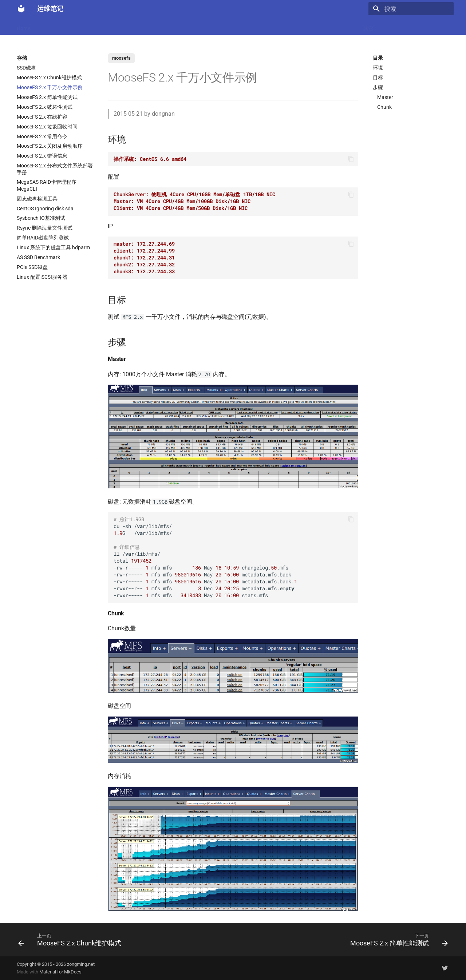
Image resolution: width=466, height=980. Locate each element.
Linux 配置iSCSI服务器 (42, 277)
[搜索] (411, 9)
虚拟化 (153, 26)
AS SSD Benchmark (38, 257)
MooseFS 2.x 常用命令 (42, 136)
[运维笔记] (21, 9)
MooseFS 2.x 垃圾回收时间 (47, 127)
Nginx (177, 26)
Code (130, 26)
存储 (319, 26)
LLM (45, 26)
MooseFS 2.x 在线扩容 (42, 117)
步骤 (378, 87)
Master (385, 97)
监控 (283, 26)
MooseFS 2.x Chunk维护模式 (49, 78)
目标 (378, 78)
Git (301, 26)
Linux (91, 26)
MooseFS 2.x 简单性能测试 (47, 97)
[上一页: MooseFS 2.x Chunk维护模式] (72, 940)
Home (23, 26)
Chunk (384, 107)
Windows (343, 26)
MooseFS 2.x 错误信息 (42, 156)
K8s (111, 26)
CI (266, 26)
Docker (67, 26)
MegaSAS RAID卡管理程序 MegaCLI (47, 185)
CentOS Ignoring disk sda (45, 209)
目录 (378, 58)
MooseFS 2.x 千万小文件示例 (50, 87)
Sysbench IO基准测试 (41, 218)
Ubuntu (226, 26)
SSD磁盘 (26, 68)
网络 (249, 26)
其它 (368, 26)
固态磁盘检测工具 (37, 199)
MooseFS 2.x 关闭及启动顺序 (50, 146)
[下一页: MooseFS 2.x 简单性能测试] (397, 940)
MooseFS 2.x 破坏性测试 (45, 107)
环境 (378, 68)
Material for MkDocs (60, 972)
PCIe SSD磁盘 (32, 267)
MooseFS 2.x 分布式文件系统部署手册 (55, 169)
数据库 (201, 26)
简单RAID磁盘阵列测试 (43, 238)
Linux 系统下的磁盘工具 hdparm (53, 247)
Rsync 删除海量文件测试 (45, 228)
